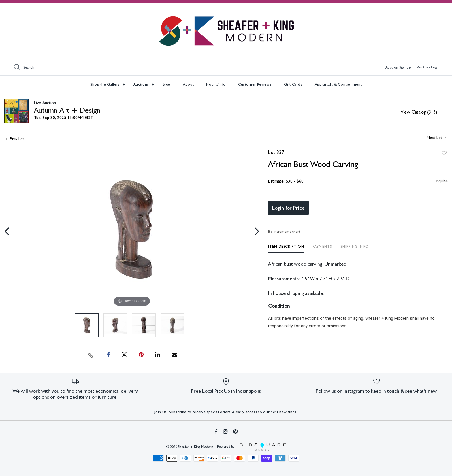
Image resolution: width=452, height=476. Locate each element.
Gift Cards (293, 84)
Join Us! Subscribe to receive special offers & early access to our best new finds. (226, 412)
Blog (167, 84)
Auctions (142, 84)
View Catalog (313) (419, 112)
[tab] (286, 249)
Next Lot (436, 138)
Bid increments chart (284, 232)
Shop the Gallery (106, 84)
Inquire (442, 181)
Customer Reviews (255, 84)
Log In (436, 67)
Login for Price (288, 208)
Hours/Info (216, 84)
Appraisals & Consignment (338, 84)
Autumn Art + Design (67, 110)
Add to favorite (444, 153)
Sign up (405, 67)
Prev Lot (15, 139)
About (188, 84)
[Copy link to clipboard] (91, 355)
